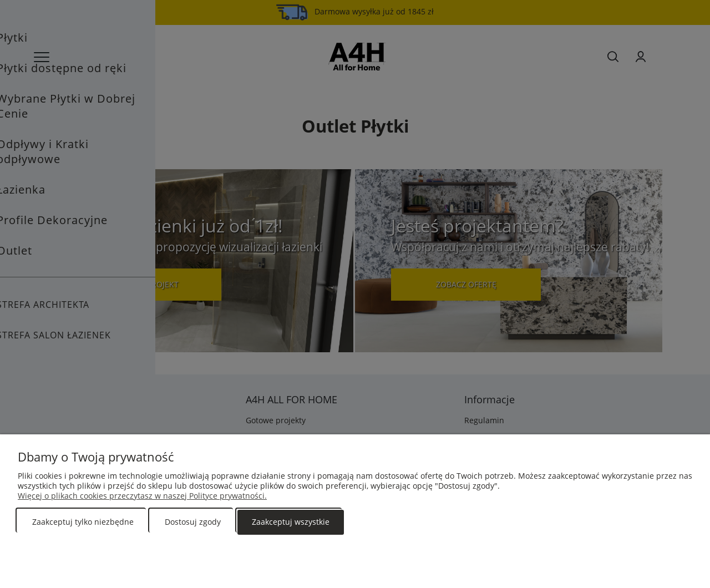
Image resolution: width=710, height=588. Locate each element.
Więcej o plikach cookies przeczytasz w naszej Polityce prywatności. (142, 496)
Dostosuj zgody (193, 522)
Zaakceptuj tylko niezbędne (83, 522)
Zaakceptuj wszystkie (291, 522)
